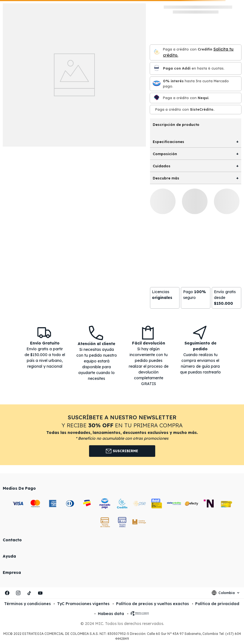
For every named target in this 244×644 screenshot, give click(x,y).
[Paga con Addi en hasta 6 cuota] (157, 68)
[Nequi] (157, 98)
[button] (122, 435)
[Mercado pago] (157, 84)
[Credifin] (157, 52)
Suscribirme (122, 451)
